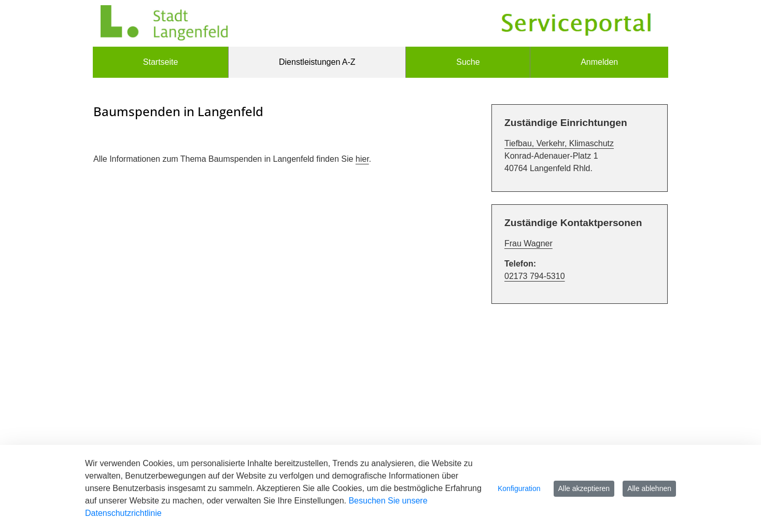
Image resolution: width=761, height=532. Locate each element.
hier (362, 159)
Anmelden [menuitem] (599, 62)
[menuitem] (160, 62)
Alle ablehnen (649, 488)
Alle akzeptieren (584, 488)
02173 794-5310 (535, 276)
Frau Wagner (529, 243)
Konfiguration (519, 488)
